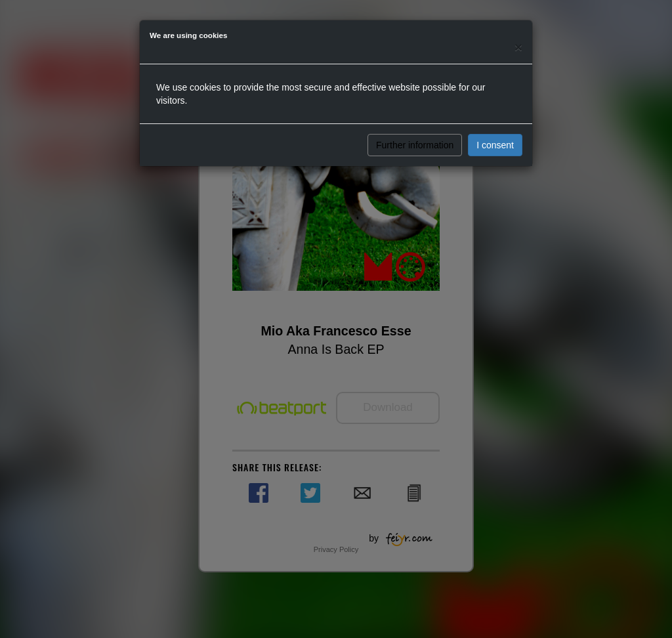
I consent (495, 145)
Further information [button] (415, 145)
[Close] (518, 47)
